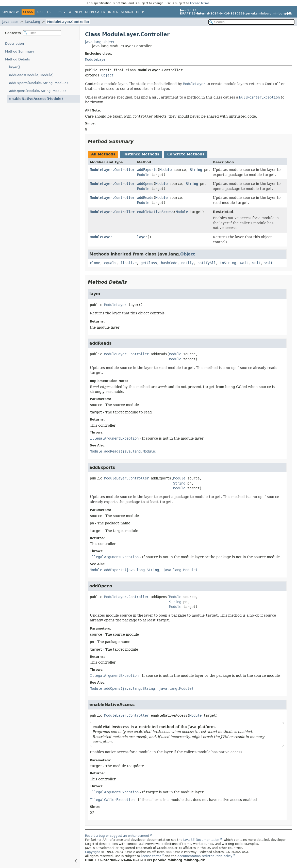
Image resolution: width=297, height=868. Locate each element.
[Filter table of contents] (42, 33)
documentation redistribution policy (205, 856)
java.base (10, 22)
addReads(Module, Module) (31, 75)
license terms (200, 3)
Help (140, 12)
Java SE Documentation (201, 840)
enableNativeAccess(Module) (36, 99)
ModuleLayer (96, 59)
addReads (145, 198)
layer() (15, 67)
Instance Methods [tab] (141, 154)
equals (110, 263)
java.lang (32, 22)
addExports (147, 170)
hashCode (169, 263)
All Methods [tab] (103, 154)
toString (228, 263)
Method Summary (20, 51)
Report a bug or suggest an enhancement (117, 836)
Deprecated (95, 12)
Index (113, 12)
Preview (65, 12)
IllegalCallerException (112, 800)
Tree (51, 12)
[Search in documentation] (251, 22)
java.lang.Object (100, 42)
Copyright (93, 852)
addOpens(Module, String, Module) (37, 91)
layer (142, 237)
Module (166, 170)
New (78, 12)
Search (127, 12)
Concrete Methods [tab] (186, 154)
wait (244, 263)
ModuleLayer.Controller (68, 22)
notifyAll (207, 263)
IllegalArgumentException (114, 438)
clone (95, 263)
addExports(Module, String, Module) (38, 83)
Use (40, 12)
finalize (128, 263)
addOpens (145, 184)
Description (14, 44)
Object (107, 75)
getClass (149, 263)
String (196, 170)
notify (187, 263)
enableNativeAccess (155, 212)
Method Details (18, 59)
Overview (11, 12)
